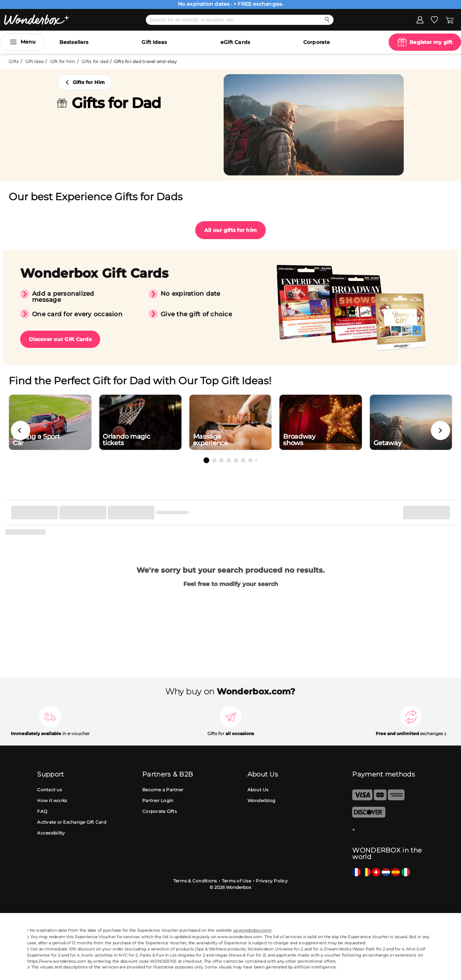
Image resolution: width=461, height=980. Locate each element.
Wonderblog (261, 800)
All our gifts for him (230, 230)
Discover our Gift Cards (60, 339)
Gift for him (63, 61)
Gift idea (34, 61)
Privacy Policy (272, 881)
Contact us (50, 790)
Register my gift (431, 42)
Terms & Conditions (195, 881)
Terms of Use (236, 881)
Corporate (317, 42)
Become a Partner (163, 790)
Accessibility (51, 833)
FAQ (42, 811)
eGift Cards (235, 42)
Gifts (14, 61)
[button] (21, 430)
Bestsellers (74, 42)
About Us (258, 790)
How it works (52, 800)
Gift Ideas (154, 42)
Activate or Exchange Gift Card (72, 822)
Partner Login (158, 800)
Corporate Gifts (160, 811)
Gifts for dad (95, 61)
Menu (28, 42)
